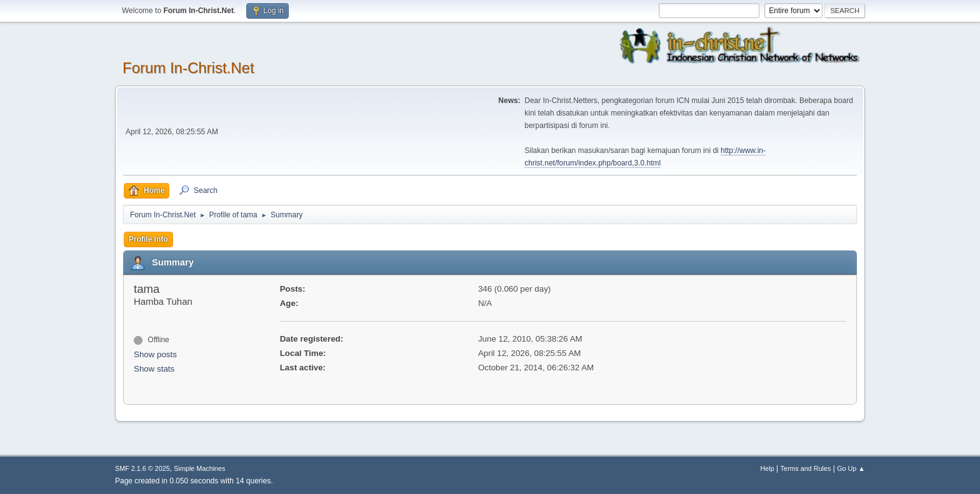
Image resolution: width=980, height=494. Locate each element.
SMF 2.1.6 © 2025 (142, 468)
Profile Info (148, 239)
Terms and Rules (806, 468)
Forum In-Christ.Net (188, 68)
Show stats (154, 369)
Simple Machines (199, 468)
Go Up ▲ (851, 468)
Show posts (155, 354)
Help (767, 468)
